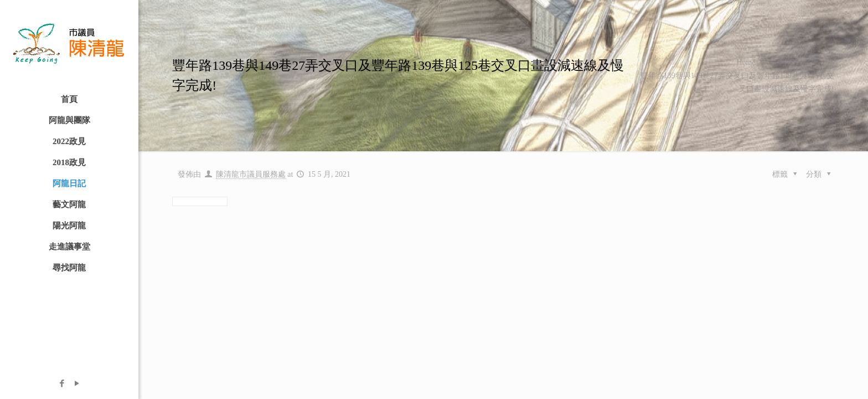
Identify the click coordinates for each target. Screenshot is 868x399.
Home (746, 62)
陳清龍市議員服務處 (251, 174)
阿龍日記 (795, 62)
